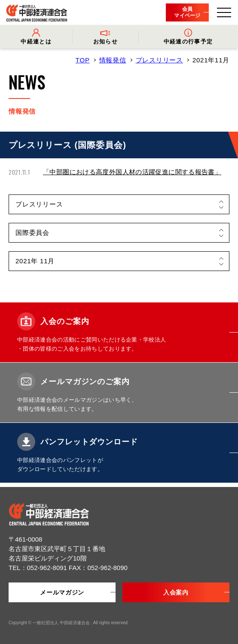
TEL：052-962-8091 (39, 568)
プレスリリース (159, 60)
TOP (83, 60)
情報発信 (113, 60)
